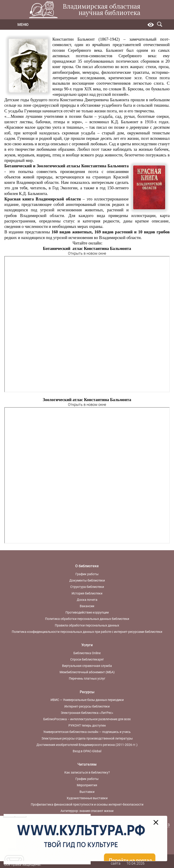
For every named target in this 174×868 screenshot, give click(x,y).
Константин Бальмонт (74, 39)
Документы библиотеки (87, 580)
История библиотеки (87, 593)
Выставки (87, 792)
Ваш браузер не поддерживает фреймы (87, 324)
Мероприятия (87, 785)
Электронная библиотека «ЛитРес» (87, 713)
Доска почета (87, 600)
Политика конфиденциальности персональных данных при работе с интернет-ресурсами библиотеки (87, 632)
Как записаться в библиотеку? (87, 772)
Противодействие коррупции (87, 612)
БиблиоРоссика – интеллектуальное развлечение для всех (87, 719)
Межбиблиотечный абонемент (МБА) (87, 672)
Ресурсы (87, 692)
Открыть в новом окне (87, 253)
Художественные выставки (87, 798)
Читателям (87, 764)
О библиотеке (87, 566)
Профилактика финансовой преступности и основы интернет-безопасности (87, 804)
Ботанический (18, 166)
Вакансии (87, 606)
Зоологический (51, 166)
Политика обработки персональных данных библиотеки (87, 619)
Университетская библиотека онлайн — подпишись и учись (87, 732)
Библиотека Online (87, 653)
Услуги (87, 645)
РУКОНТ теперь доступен (87, 725)
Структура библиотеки (87, 587)
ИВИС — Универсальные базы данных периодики (87, 700)
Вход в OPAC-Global (87, 751)
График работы (87, 574)
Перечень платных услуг (87, 678)
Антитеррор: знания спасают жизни (87, 811)
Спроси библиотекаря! (87, 659)
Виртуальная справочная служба (87, 666)
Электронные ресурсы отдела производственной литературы (87, 738)
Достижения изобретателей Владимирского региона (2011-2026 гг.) (87, 745)
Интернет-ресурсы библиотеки (87, 706)
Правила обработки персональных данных (87, 625)
